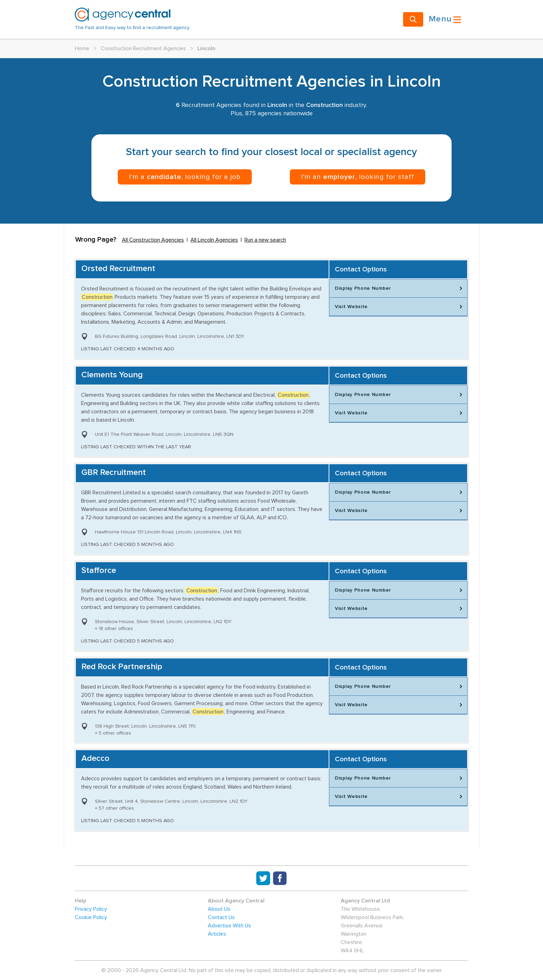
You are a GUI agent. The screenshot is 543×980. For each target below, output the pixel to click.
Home (82, 48)
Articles (217, 934)
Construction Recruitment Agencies (143, 48)
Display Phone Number (400, 288)
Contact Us (221, 917)
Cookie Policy (91, 917)
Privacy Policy (91, 909)
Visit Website (400, 307)
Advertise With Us (229, 926)
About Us (219, 909)
